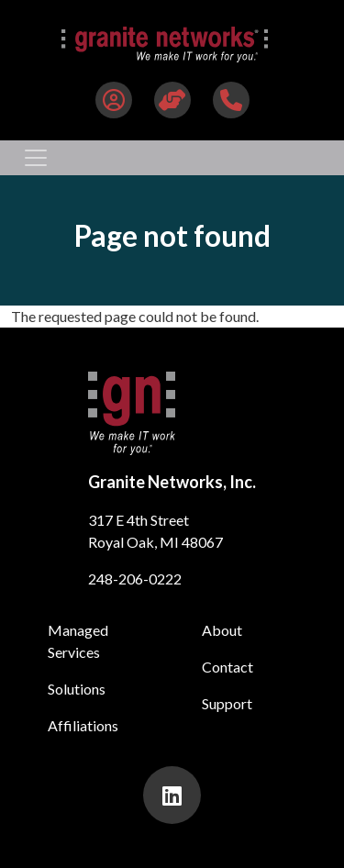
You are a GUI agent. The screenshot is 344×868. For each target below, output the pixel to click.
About (222, 630)
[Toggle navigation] (36, 158)
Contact (227, 667)
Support (227, 703)
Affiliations (83, 725)
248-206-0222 (135, 579)
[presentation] (172, 795)
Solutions (77, 689)
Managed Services (78, 641)
